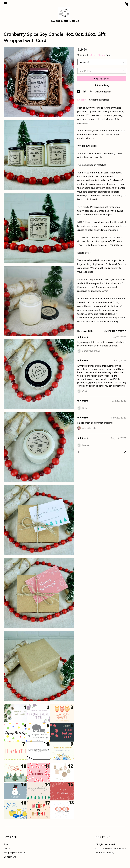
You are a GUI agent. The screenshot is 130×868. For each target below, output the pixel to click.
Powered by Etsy (105, 852)
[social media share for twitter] (85, 92)
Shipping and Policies (15, 852)
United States (97, 55)
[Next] (125, 452)
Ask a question (103, 92)
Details (82, 100)
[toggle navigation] (5, 4)
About (7, 848)
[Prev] (79, 452)
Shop (6, 844)
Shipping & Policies (99, 100)
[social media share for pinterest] (91, 92)
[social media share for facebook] (79, 92)
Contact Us (10, 857)
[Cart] (127, 4)
